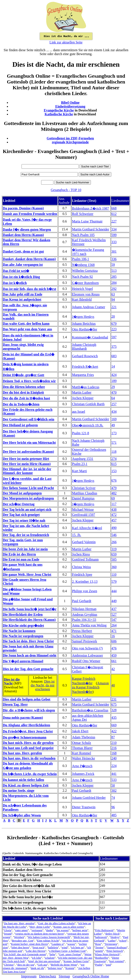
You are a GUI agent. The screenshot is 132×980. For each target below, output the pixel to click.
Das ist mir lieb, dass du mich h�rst (30, 289)
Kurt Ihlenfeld (82, 299)
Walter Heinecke (83, 758)
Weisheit (19, 937)
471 (114, 631)
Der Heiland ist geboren (20, 425)
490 (114, 528)
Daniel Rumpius (83, 498)
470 (114, 392)
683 (114, 356)
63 (113, 294)
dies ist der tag (26, 965)
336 (114, 259)
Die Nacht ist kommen (19, 631)
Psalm (99, 965)
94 (113, 299)
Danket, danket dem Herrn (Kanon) (29, 259)
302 (114, 791)
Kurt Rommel (81, 753)
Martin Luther (82, 392)
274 (114, 459)
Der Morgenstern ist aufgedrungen (28, 498)
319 (114, 549)
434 (114, 412)
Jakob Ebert (80, 731)
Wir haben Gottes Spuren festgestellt (49, 937)
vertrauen (37, 930)
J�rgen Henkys (83, 317)
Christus (9, 965)
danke (50, 930)
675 (114, 704)
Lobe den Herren (36, 951)
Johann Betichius (84, 324)
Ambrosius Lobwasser (87, 655)
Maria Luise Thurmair (87, 221)
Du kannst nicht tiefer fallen (23, 780)
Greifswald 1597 (83, 515)
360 (114, 567)
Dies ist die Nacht (12, 681)
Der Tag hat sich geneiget (21, 515)
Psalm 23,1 (80, 464)
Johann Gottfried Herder (89, 798)
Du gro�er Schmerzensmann (25, 737)
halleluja (53, 947)
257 (114, 404)
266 (114, 542)
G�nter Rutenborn (85, 283)
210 (114, 743)
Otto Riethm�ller (85, 329)
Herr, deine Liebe (40, 927)
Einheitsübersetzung (70, 106)
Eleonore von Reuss (86, 294)
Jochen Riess (81, 554)
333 (114, 242)
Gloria (8, 930)
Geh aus (42, 965)
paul (108, 965)
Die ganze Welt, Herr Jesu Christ (27, 574)
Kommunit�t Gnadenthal (90, 337)
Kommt (70, 968)
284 (114, 283)
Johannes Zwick (83, 774)
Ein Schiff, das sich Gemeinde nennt (25, 954)
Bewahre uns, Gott (23, 941)
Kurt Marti (79, 471)
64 (113, 398)
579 (114, 582)
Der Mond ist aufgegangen (22, 493)
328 (114, 710)
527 (114, 614)
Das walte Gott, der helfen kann (26, 324)
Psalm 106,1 (80, 259)
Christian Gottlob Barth (88, 404)
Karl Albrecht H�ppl (87, 528)
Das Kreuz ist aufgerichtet (22, 299)
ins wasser (63, 930)
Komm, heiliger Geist (76, 961)
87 (113, 737)
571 (114, 443)
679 (114, 324)
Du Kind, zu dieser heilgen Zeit (26, 785)
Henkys (115, 937)
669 (114, 725)
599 (114, 235)
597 (114, 337)
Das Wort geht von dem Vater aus (27, 329)
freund (8, 934)
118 (114, 452)
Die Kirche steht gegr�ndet (23, 625)
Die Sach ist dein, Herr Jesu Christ (28, 641)
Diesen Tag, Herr (15, 704)
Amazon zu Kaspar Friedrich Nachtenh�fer (90, 687)
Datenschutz (47, 976)
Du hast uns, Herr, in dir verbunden (29, 758)
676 (114, 480)
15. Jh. (76, 535)
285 (114, 277)
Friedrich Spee (82, 574)
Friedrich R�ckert (85, 367)
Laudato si (57, 944)
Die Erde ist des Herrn (19, 554)
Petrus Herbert (82, 631)
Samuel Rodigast (117, 947)
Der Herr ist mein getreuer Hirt (26, 459)
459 (114, 655)
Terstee (99, 947)
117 (114, 504)
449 (114, 601)
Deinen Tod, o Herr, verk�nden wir (29, 381)
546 (114, 535)
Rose (98, 944)
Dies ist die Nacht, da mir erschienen (43, 685)
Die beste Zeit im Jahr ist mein (25, 549)
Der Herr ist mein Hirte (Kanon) (27, 464)
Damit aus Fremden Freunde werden (30, 214)
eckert (123, 941)
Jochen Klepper (83, 398)
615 (114, 464)
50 (113, 785)
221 (114, 307)
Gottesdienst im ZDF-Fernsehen (70, 138)
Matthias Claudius (85, 493)
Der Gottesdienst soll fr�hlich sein (29, 419)
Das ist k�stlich (15, 283)
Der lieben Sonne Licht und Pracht (28, 488)
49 (113, 425)
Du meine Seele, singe (19, 791)
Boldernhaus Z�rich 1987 (90, 208)
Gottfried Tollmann (85, 559)
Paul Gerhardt (82, 601)
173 (114, 433)
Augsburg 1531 (83, 459)
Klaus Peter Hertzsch (107, 954)
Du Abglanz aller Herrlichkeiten (26, 725)
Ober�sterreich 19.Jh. (88, 425)
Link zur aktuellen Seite (66, 42)
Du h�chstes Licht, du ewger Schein (30, 774)
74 (113, 798)
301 (114, 251)
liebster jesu (55, 968)
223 (114, 329)
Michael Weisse (83, 509)
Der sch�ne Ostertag (19, 504)
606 (114, 641)
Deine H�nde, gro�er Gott (23, 375)
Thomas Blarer (82, 748)
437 (114, 609)
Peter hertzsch (115, 951)
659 (114, 554)
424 (114, 375)
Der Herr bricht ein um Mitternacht (29, 443)
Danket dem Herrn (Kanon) (23, 235)
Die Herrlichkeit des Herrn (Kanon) (29, 620)
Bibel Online (70, 103)
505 (114, 559)
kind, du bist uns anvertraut (44, 961)
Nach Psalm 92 (82, 277)
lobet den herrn (20, 947)
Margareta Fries (83, 375)
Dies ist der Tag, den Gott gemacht (28, 669)
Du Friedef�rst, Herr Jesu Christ (28, 731)
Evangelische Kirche (59, 110)
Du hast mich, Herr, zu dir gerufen (28, 743)
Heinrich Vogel (82, 289)
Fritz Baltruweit (104, 930)
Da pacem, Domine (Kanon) (23, 208)
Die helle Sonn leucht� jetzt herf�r (30, 609)
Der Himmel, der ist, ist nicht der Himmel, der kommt (27, 471)
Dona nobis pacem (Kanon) (23, 718)
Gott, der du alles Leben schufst (56, 923)
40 (113, 685)
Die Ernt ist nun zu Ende (21, 559)
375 (114, 347)
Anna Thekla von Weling (89, 625)
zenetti (99, 951)
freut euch (39, 947)
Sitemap (64, 976)
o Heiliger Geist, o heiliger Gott (67, 951)
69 (113, 498)
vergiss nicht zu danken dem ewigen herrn (40, 934)
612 (114, 214)
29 (113, 387)
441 (114, 774)
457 (114, 520)
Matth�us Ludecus (86, 387)
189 (114, 381)
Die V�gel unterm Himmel (23, 661)
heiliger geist (80, 930)
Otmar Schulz (81, 743)
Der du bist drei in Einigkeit (23, 392)
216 (114, 748)
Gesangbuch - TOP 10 (66, 190)
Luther (112, 941)
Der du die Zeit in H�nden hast (26, 398)
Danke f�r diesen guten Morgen (27, 230)
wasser (71, 944)
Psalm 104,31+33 (84, 620)
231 (114, 699)
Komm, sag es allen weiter (69, 927)
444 (114, 591)
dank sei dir (37, 968)
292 (114, 289)
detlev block (113, 934)
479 (114, 488)
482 (114, 493)
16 (113, 636)
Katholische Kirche (59, 114)
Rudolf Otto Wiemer (86, 661)
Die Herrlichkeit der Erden (23, 614)
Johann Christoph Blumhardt (84, 347)
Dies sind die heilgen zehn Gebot (27, 699)
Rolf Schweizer (83, 214)
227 (114, 221)
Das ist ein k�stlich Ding (21, 277)
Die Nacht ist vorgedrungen (23, 636)
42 (113, 669)
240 (114, 758)
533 (114, 780)
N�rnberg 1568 (83, 265)
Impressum (29, 976)
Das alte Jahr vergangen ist (23, 265)
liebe (52, 954)
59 (113, 265)
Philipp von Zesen (84, 591)
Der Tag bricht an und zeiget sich (27, 509)
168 (114, 753)
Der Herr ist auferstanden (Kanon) (28, 452)
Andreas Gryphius (85, 614)
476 (114, 648)
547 (114, 620)
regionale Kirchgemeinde (70, 142)
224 (114, 766)
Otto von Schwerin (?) (87, 648)
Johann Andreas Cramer (89, 307)
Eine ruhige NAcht (48, 941)
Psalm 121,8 (80, 433)
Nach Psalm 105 (83, 235)
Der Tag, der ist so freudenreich (26, 535)
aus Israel (78, 412)
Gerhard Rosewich (85, 356)
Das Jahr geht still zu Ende (23, 294)
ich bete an (78, 947)
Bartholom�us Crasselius (90, 710)
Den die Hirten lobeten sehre (24, 387)
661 (114, 661)
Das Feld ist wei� (16, 271)
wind (64, 947)
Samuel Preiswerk (84, 641)
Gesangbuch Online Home (91, 976)
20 (113, 316)
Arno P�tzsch (82, 766)
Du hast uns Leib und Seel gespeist (28, 748)
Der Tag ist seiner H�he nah (24, 520)
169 (114, 419)
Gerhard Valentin (84, 542)
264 (114, 625)
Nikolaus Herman (84, 609)
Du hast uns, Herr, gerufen (22, 753)
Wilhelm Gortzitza (85, 271)
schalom (50, 958)
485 (114, 815)
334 (114, 229)
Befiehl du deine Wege (64, 965)
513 (114, 271)
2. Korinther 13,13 (85, 582)
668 (114, 208)
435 (114, 718)
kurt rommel (116, 961)
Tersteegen (111, 944)
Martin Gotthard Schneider (90, 229)
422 (114, 731)
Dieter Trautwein (84, 807)
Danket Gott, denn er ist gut (23, 251)
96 (113, 807)
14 (113, 366)
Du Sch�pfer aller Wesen (22, 815)
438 (114, 509)
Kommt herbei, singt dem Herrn (29, 944)
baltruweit (101, 937)
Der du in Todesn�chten (21, 404)
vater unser (21, 930)
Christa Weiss (81, 567)
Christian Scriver (84, 488)
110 (114, 574)
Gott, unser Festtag (70, 954)
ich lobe (36, 958)
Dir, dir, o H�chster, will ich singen (29, 710)
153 (114, 471)
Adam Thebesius (84, 737)
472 (114, 515)
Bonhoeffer (102, 958)
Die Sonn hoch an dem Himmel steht (30, 655)
